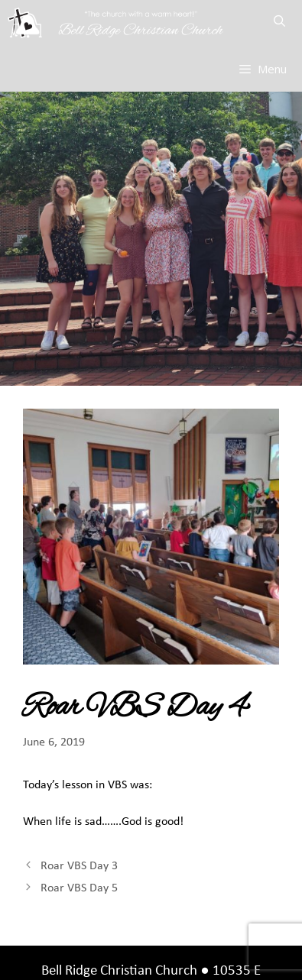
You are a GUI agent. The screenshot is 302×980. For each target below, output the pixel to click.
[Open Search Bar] (279, 23)
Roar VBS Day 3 (79, 866)
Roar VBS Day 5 (79, 888)
